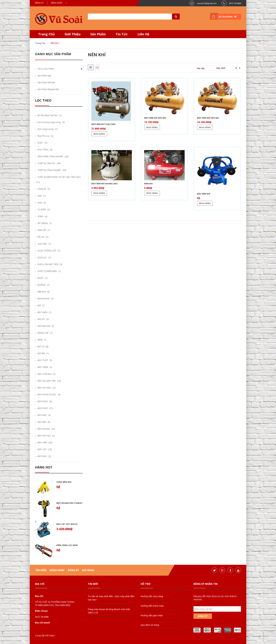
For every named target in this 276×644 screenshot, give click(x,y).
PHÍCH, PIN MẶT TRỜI (48, 264)
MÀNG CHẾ (43, 333)
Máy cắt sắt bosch (67, 524)
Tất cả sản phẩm (46, 69)
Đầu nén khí (204, 194)
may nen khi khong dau (105, 184)
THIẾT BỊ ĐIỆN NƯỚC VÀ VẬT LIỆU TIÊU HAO (59, 177)
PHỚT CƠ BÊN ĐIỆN (47, 271)
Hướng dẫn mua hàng (152, 596)
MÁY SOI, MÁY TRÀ (47, 381)
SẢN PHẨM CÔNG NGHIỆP (50, 156)
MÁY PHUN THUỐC (47, 395)
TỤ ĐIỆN (42, 210)
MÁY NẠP (42, 415)
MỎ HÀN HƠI (44, 326)
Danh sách (97, 67)
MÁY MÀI (42, 422)
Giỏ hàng (88, 570)
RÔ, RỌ (41, 237)
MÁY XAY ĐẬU (44, 388)
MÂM (40, 340)
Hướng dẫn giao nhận (152, 615)
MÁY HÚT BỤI (44, 436)
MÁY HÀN (42, 443)
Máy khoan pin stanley (69, 503)
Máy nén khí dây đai (155, 118)
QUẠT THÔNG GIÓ (47, 251)
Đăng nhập (57, 3)
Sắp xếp (201, 68)
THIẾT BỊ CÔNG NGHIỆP (49, 170)
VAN (40, 196)
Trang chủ (40, 43)
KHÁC (40, 143)
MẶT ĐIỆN (42, 312)
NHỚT (40, 278)
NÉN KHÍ (42, 292)
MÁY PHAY (43, 401)
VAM (40, 203)
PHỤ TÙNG (43, 150)
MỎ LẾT (41, 319)
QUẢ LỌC (42, 258)
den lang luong (46, 129)
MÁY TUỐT (43, 360)
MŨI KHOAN (43, 299)
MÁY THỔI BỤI (44, 374)
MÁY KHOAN (44, 429)
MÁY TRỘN (43, 367)
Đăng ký (39, 3)
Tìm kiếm (41, 570)
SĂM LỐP (42, 230)
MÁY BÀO (42, 456)
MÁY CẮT (42, 449)
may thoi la (43, 136)
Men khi (148, 184)
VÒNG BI (42, 189)
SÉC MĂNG (43, 223)
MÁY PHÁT (43, 408)
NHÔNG (42, 285)
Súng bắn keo (64, 482)
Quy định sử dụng (150, 625)
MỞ (39, 305)
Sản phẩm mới (44, 76)
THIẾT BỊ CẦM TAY (46, 163)
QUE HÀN (42, 244)
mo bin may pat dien (48, 115)
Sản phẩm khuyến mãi (48, 89)
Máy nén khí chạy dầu (103, 124)
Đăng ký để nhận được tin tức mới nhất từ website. (215, 598)
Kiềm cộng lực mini (67, 545)
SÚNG (40, 216)
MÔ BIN (41, 353)
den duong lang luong (49, 122)
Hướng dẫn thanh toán (152, 606)
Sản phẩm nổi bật (46, 82)
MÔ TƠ (41, 347)
